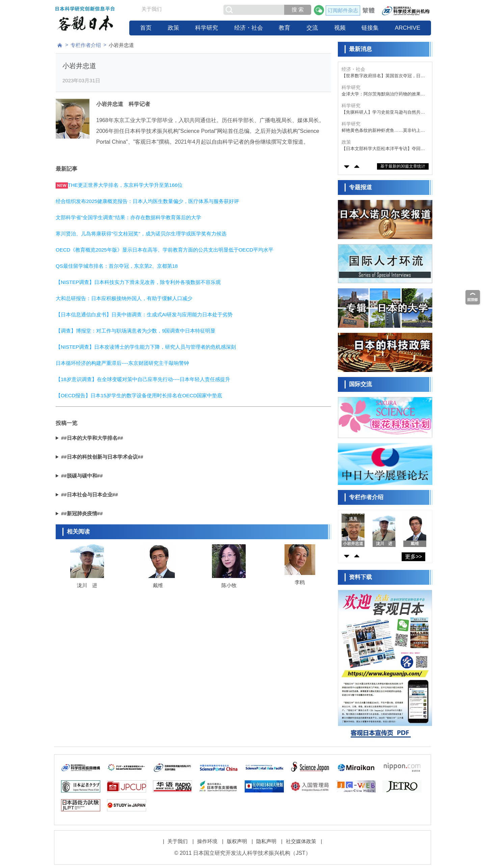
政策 (173, 28)
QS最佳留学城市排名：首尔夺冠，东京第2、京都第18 (117, 266)
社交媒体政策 (301, 841)
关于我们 (152, 9)
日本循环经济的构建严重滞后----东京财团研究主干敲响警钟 (122, 363)
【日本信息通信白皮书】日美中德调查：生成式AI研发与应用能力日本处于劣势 (144, 314)
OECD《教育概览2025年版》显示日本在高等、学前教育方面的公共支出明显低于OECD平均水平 (165, 250)
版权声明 (237, 841)
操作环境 (207, 841)
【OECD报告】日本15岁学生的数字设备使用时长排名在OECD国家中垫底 (139, 395)
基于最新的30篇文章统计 (403, 166)
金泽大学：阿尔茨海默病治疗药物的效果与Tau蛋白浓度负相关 (383, 94)
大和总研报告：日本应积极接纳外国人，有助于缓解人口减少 (124, 298)
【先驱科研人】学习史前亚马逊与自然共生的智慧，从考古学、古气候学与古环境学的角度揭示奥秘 (383, 112)
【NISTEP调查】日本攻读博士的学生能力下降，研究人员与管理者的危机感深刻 (146, 347)
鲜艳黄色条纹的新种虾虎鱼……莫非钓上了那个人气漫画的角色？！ (383, 131)
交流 (312, 28)
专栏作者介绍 (86, 45)
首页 (146, 28)
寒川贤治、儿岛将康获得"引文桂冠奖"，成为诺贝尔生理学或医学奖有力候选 (141, 234)
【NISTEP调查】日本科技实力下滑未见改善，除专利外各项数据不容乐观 (138, 282)
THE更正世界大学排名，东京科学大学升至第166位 (125, 185)
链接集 (370, 28)
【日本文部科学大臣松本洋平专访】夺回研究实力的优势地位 (383, 149)
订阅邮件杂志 (343, 10)
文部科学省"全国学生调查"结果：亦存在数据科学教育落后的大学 (128, 217)
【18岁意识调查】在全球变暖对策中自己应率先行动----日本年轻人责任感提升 (143, 379)
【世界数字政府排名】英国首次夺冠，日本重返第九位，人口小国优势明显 (383, 76)
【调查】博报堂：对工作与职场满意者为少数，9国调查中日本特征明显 (136, 331)
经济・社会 (249, 28)
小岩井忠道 (121, 45)
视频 (340, 28)
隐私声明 (266, 841)
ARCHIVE (408, 28)
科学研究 (207, 28)
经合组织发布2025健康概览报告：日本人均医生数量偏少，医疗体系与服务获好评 (147, 201)
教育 (285, 28)
